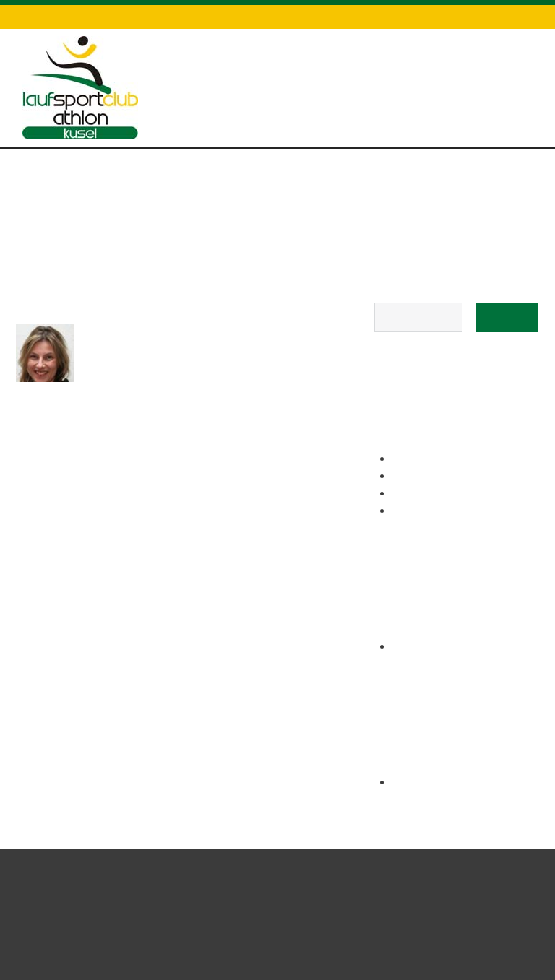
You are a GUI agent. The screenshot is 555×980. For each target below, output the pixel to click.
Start (231, 69)
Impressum (495, 16)
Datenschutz (414, 16)
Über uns (486, 81)
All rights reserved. (493, 906)
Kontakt (340, 16)
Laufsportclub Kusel (358, 906)
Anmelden (417, 782)
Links (290, 16)
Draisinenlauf (285, 81)
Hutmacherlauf (417, 81)
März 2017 (418, 647)
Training (348, 81)
